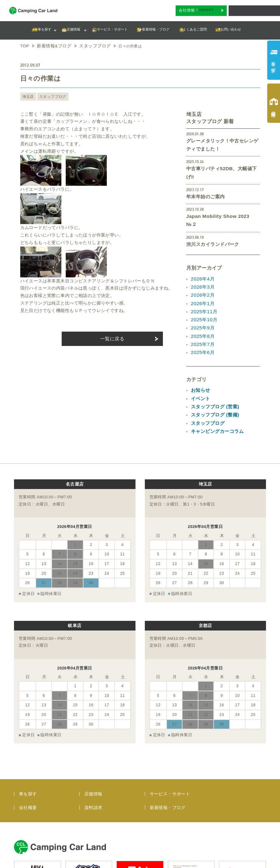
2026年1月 (202, 279)
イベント (200, 367)
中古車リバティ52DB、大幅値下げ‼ (223, 166)
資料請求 (93, 756)
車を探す (28, 742)
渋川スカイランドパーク (211, 223)
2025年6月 (202, 323)
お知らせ (200, 360)
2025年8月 (202, 308)
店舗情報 (93, 742)
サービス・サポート (170, 742)
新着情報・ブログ (168, 756)
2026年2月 (202, 271)
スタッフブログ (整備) (213, 382)
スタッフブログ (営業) (213, 375)
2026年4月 (202, 256)
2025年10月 (203, 293)
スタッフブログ (51, 96)
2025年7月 (202, 316)
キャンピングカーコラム (216, 397)
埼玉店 (28, 96)
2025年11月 (203, 286)
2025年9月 (202, 301)
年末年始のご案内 (204, 185)
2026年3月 (202, 264)
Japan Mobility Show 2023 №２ (220, 204)
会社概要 (28, 756)
